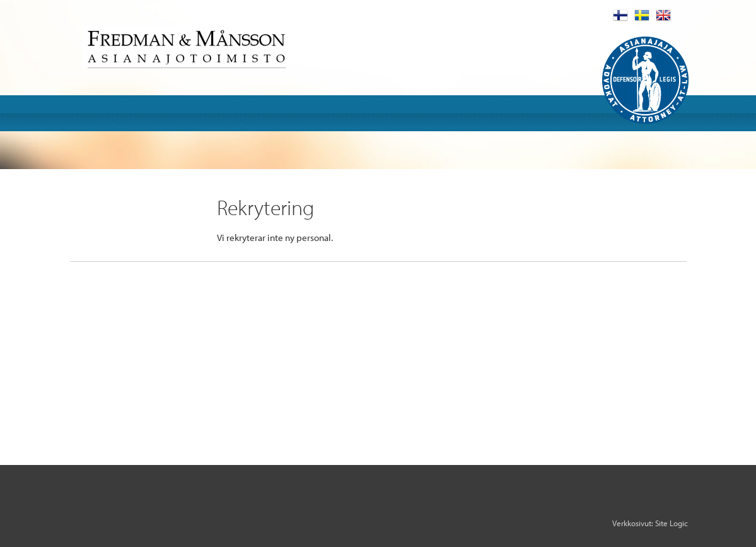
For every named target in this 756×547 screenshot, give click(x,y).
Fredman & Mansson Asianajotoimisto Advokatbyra (186, 47)
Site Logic (672, 523)
